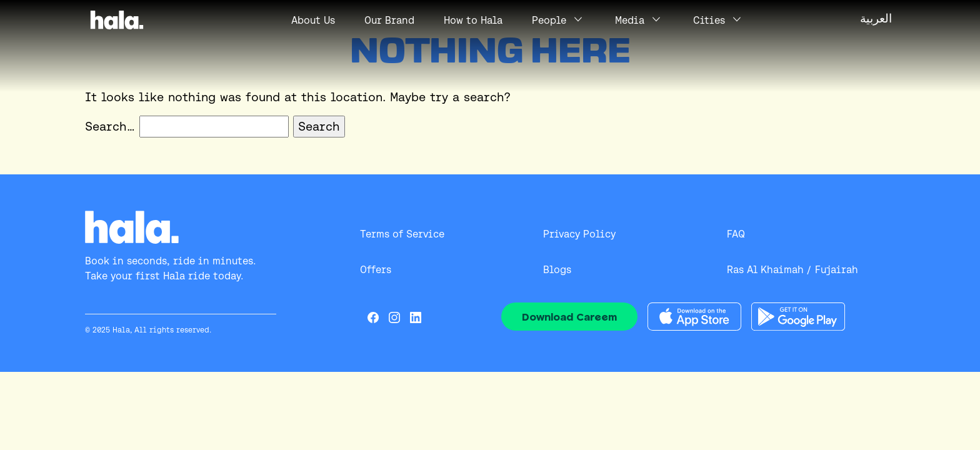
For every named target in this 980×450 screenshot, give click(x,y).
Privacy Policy (579, 234)
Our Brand (389, 20)
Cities (709, 20)
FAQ (736, 234)
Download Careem (569, 317)
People (549, 20)
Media (630, 20)
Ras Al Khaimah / (769, 270)
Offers (376, 270)
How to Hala (473, 20)
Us (313, 20)
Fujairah (837, 270)
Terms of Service (402, 234)
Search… (110, 126)
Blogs (557, 270)
